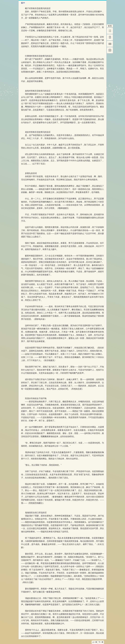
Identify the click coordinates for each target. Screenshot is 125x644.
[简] (110, 50)
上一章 (95, 642)
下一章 (101, 642)
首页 (110, 26)
